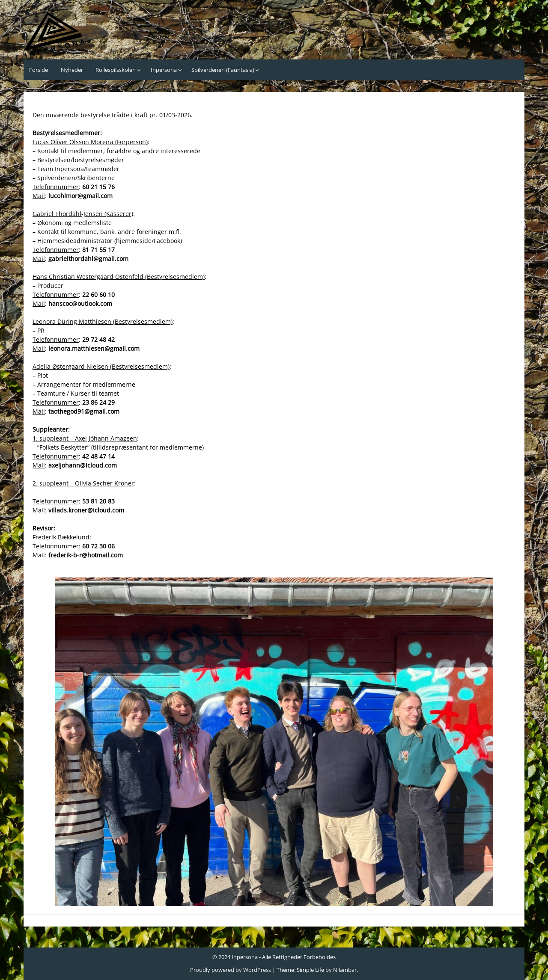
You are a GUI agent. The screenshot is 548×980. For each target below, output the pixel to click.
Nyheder (72, 70)
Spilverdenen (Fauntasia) (223, 70)
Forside (39, 70)
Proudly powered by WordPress (231, 970)
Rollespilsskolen (116, 70)
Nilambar (345, 970)
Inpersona (164, 70)
